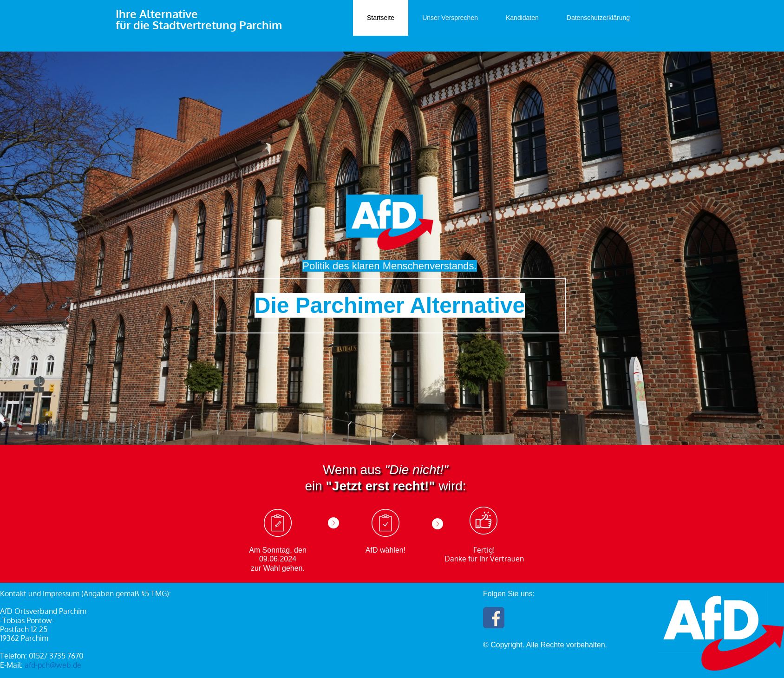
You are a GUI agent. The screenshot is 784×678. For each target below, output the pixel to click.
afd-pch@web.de (53, 665)
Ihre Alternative (157, 14)
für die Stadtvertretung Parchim (199, 25)
